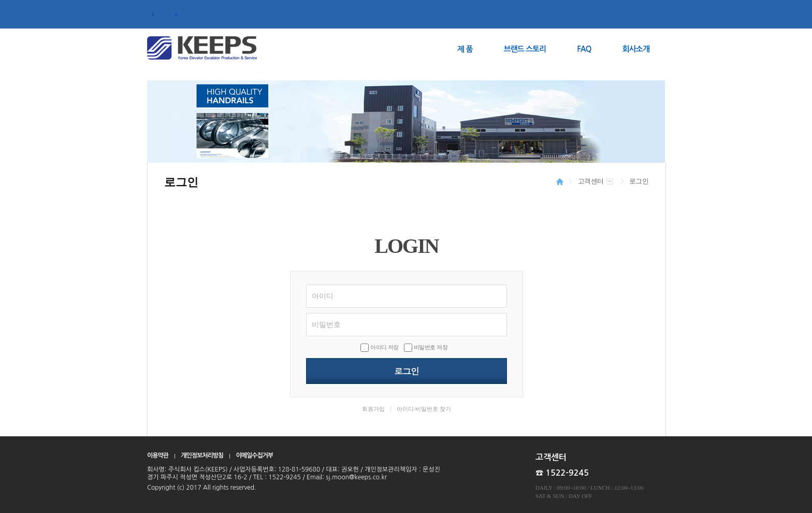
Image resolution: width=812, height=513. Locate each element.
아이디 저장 (385, 347)
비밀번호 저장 (431, 347)
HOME (560, 181)
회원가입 (373, 409)
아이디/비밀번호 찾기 (424, 409)
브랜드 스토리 (525, 49)
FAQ (584, 49)
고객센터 (591, 181)
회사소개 (636, 49)
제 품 (465, 49)
